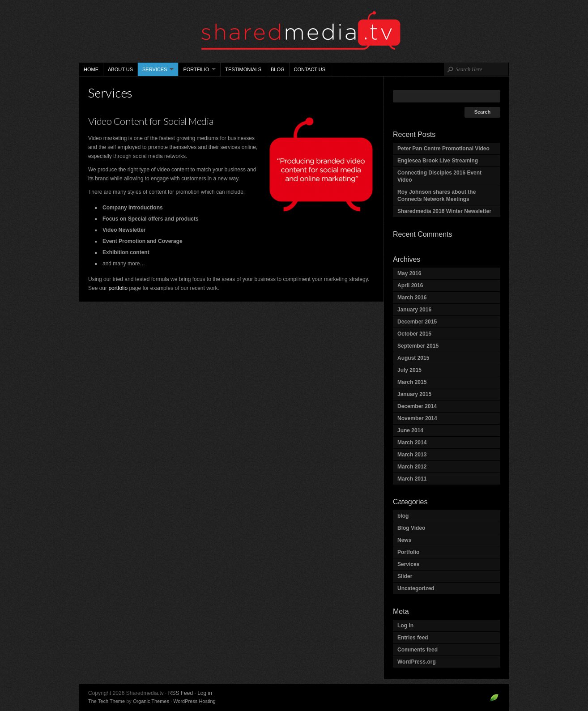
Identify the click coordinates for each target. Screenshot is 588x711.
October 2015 (414, 334)
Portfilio (197, 71)
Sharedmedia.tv (294, 31)
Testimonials (243, 69)
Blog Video (411, 528)
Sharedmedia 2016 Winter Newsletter (444, 211)
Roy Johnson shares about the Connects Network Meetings (437, 196)
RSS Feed (181, 693)
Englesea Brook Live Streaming (438, 161)
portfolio (118, 288)
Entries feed (413, 638)
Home (91, 69)
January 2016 (414, 310)
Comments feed (418, 650)
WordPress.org (417, 662)
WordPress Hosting (194, 701)
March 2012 (412, 467)
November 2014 (417, 418)
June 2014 (410, 430)
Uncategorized (416, 588)
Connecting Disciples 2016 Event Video (439, 176)
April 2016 (410, 285)
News (404, 540)
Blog (278, 69)
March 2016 (412, 298)
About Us (120, 69)
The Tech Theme (107, 701)
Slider (405, 576)
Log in (405, 626)
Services (156, 71)
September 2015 (418, 346)
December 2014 (417, 406)
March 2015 (412, 382)
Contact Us (310, 69)
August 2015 (413, 358)
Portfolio (408, 552)
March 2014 (412, 443)
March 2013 (412, 455)
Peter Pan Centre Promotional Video (443, 149)
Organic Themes (151, 701)
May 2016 (409, 273)
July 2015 (409, 370)
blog (403, 516)
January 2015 (414, 394)
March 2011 (412, 479)
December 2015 (417, 322)
